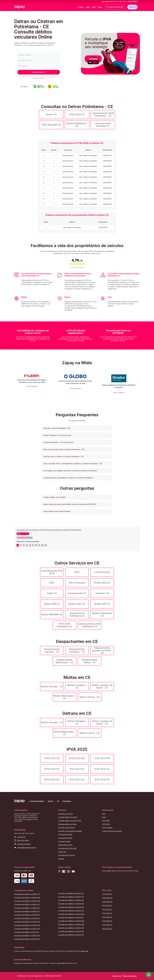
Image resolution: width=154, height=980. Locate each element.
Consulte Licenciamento (66, 828)
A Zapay (80, 7)
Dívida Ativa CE (102, 583)
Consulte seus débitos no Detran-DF (27, 894)
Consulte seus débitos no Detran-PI (27, 932)
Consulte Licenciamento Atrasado (70, 831)
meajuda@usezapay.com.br (27, 848)
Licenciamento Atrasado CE (103, 125)
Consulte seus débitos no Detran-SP (71, 897)
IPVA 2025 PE (102, 780)
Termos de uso (50, 77)
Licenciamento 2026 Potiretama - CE (103, 114)
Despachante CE (77, 593)
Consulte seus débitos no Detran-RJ (71, 893)
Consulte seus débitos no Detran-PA (27, 929)
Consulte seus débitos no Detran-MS (71, 924)
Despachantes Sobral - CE (90, 661)
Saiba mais (84, 951)
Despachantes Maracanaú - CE (64, 661)
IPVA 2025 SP (52, 758)
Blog (94, 7)
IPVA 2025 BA (52, 780)
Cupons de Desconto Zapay (112, 831)
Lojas (88, 7)
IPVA (77, 572)
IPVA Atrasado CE (51, 125)
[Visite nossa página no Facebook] (64, 871)
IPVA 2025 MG (77, 758)
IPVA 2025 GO (77, 780)
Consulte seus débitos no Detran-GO (27, 922)
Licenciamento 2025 (65, 835)
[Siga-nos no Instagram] (68, 871)
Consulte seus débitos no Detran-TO (27, 939)
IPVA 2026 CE (77, 114)
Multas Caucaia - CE (52, 686)
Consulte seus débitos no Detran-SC (27, 904)
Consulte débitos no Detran (68, 817)
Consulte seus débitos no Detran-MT (27, 925)
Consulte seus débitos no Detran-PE (27, 908)
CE (58, 801)
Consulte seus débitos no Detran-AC (27, 918)
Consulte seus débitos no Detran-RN (71, 904)
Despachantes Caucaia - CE (52, 650)
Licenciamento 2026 (65, 838)
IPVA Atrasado (107, 828)
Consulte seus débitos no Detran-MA (71, 921)
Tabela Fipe (62, 852)
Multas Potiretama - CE (77, 125)
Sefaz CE (52, 593)
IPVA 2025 (106, 821)
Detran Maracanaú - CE (64, 733)
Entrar (132, 7)
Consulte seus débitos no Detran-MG (27, 898)
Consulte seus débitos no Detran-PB (71, 928)
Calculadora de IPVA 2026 (52, 572)
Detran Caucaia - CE (52, 722)
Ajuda (100, 7)
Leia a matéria (32, 386)
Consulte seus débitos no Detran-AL (71, 917)
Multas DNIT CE (77, 604)
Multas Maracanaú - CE (64, 697)
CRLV (52, 583)
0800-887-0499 (23, 841)
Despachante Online (65, 845)
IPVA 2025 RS (52, 769)
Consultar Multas (64, 841)
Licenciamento (102, 572)
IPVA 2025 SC (102, 769)
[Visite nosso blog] (59, 871)
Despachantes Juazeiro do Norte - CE (102, 650)
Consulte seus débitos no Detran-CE (27, 911)
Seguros (61, 859)
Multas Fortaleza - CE (77, 686)
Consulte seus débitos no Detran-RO (71, 931)
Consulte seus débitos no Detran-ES (71, 911)
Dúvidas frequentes (24, 844)
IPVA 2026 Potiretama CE (64, 625)
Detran (51, 801)
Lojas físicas (21, 837)
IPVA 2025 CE (107, 925)
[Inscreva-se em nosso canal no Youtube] (73, 871)
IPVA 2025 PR (102, 758)
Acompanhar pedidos (115, 7)
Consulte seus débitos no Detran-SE (71, 935)
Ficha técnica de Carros (66, 855)
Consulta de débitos (37, 801)
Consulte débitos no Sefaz (67, 824)
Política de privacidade (39, 78)
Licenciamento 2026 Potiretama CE (90, 625)
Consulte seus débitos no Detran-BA (71, 907)
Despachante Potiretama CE (77, 614)
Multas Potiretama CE (102, 614)
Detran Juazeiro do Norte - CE (102, 722)
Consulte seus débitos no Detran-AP (27, 915)
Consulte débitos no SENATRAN (70, 821)
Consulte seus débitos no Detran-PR (27, 901)
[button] (77, 428)
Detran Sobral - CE (90, 733)
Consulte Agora (39, 72)
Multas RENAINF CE (52, 614)
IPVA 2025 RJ (77, 769)
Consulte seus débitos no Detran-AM (71, 914)
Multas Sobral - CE (90, 697)
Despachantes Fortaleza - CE (77, 650)
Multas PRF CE (102, 604)
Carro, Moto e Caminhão (25, 538)
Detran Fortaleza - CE (77, 722)
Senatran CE (102, 593)
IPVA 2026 (106, 824)
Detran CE (51, 114)
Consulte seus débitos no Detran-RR (27, 936)
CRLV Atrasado (77, 583)
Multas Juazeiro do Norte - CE (102, 686)
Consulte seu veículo (65, 814)
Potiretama (67, 801)
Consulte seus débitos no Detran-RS (71, 900)
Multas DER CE (52, 604)
